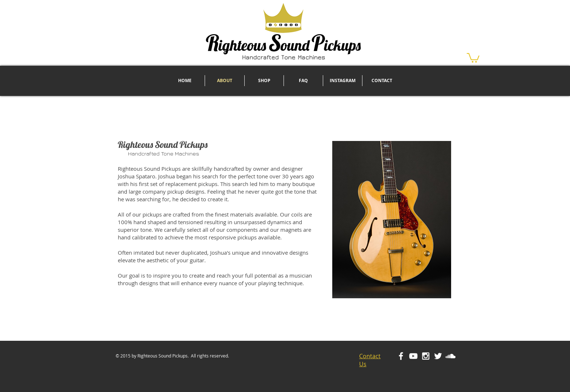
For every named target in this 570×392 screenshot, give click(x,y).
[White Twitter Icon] (438, 356)
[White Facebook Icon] (401, 356)
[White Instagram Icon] (426, 356)
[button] (473, 57)
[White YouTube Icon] (413, 356)
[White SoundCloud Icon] (450, 356)
